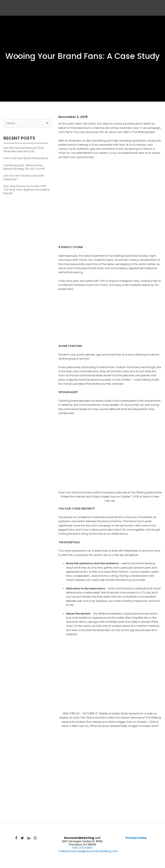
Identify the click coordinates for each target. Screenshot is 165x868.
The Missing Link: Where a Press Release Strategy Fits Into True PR (24, 167)
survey (112, 153)
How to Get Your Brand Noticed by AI (26, 158)
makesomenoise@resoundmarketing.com (88, 851)
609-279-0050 (82, 848)
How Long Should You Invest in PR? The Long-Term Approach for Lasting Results (26, 190)
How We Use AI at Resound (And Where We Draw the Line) (24, 150)
